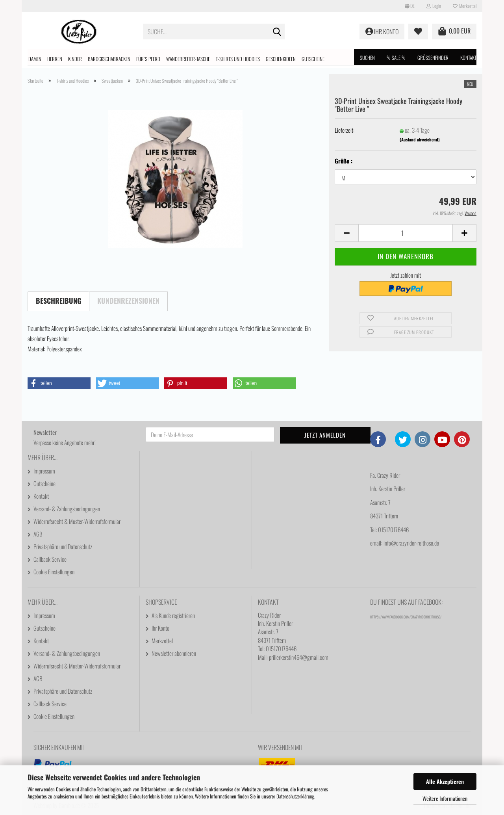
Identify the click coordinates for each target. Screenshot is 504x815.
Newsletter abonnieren (174, 653)
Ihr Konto (160, 628)
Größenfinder (433, 58)
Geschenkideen (281, 59)
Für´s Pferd (148, 59)
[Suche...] (277, 32)
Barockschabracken (109, 59)
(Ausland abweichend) (420, 139)
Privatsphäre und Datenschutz (63, 546)
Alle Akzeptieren (445, 781)
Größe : (344, 161)
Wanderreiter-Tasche (188, 59)
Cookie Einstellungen (54, 572)
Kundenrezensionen (128, 301)
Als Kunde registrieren (173, 615)
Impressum (44, 471)
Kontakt (468, 58)
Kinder (75, 59)
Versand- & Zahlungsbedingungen (67, 509)
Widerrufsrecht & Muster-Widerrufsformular (77, 521)
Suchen (367, 58)
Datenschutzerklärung (295, 796)
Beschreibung (58, 301)
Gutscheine (313, 59)
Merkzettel (465, 6)
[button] (410, 6)
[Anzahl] (406, 233)
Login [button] (434, 6)
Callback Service (50, 559)
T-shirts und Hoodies (238, 59)
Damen (35, 59)
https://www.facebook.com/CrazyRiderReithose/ (406, 617)
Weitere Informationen (445, 798)
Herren (55, 59)
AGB (38, 534)
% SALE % (396, 58)
